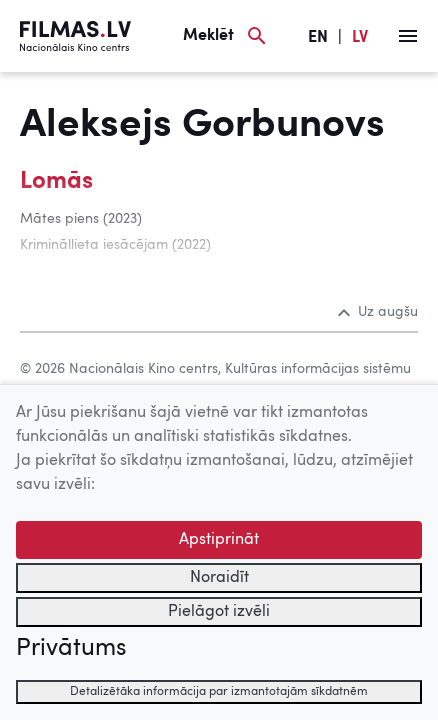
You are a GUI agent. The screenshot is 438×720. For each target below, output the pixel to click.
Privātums (71, 649)
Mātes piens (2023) (81, 219)
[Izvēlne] (408, 36)
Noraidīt (219, 578)
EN (318, 38)
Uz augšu (378, 312)
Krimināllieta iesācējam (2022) (115, 245)
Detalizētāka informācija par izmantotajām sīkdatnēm (219, 692)
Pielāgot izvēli (219, 612)
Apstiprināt (219, 540)
